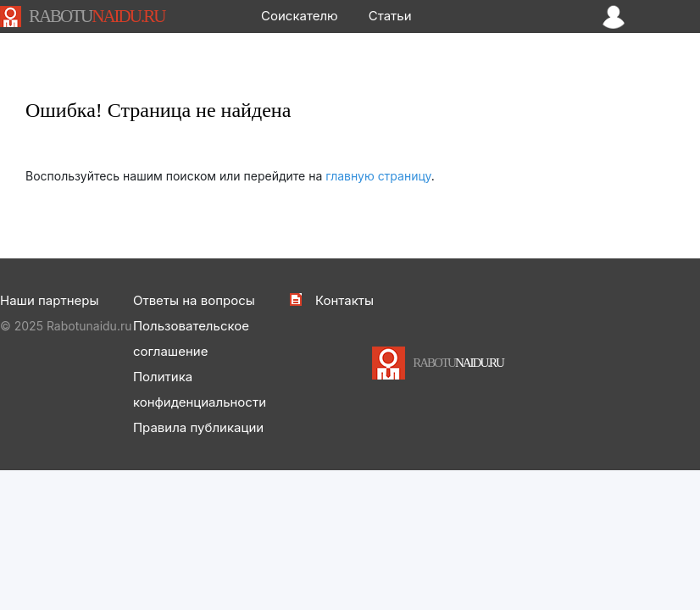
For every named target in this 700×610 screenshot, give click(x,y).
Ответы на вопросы (194, 300)
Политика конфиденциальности (200, 389)
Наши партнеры (49, 300)
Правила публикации (198, 427)
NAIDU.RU (97, 16)
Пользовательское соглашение (191, 338)
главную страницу (378, 176)
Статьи (390, 16)
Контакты (344, 300)
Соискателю (300, 16)
